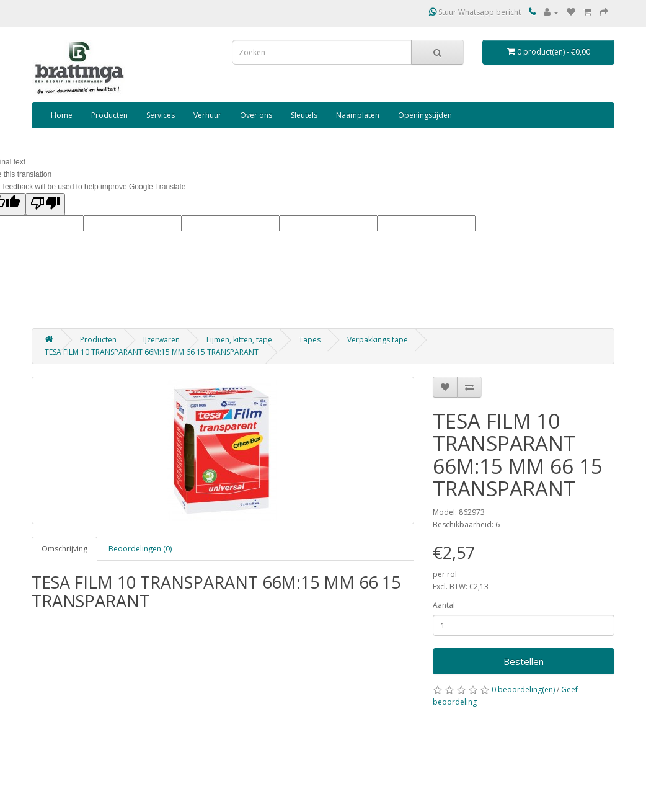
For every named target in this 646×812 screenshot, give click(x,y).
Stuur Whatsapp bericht (475, 12)
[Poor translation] (45, 204)
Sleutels (304, 115)
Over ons (256, 115)
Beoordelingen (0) (140, 549)
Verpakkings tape (378, 340)
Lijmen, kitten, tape (239, 340)
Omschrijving (64, 549)
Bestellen (524, 661)
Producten (109, 115)
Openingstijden (425, 115)
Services (161, 115)
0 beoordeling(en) (523, 689)
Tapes (310, 340)
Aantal (444, 605)
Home (62, 115)
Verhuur (207, 115)
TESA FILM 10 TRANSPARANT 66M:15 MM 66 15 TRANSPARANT (152, 352)
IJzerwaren (161, 340)
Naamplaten (358, 115)
